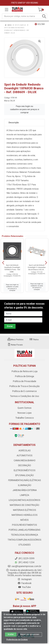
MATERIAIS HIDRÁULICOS (25, 515)
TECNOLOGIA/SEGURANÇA (24, 535)
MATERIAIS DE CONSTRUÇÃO (24, 505)
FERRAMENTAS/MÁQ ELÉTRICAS (25, 480)
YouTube (24, 587)
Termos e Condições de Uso (24, 396)
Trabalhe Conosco (25, 418)
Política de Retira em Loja (24, 371)
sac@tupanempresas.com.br (24, 566)
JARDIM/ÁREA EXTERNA (25, 490)
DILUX (13, 101)
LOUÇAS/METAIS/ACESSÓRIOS (24, 500)
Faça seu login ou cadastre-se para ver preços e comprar (25, 109)
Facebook (25, 583)
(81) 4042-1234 (24, 562)
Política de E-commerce (24, 391)
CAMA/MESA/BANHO (25, 460)
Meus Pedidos (15, 340)
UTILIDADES (24, 545)
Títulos (34, 340)
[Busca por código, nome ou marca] (22, 16)
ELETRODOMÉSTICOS (25, 470)
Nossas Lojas (25, 413)
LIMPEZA (24, 495)
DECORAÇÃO (25, 465)
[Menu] (7, 10)
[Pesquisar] (44, 16)
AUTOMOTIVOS (25, 456)
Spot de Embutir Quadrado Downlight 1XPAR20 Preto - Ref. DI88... (12, 268)
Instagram (25, 579)
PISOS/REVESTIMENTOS (24, 525)
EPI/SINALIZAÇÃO (24, 475)
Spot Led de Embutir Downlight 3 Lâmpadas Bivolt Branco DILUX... (37, 267)
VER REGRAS (32, 3)
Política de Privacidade (25, 381)
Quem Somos (24, 408)
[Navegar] (3, 263)
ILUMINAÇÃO (25, 485)
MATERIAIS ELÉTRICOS (25, 510)
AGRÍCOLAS (25, 451)
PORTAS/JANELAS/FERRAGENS (24, 530)
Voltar (40, 24)
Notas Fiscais (15, 345)
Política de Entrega (24, 376)
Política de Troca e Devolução (24, 386)
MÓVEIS (24, 520)
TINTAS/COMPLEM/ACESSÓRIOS (24, 540)
